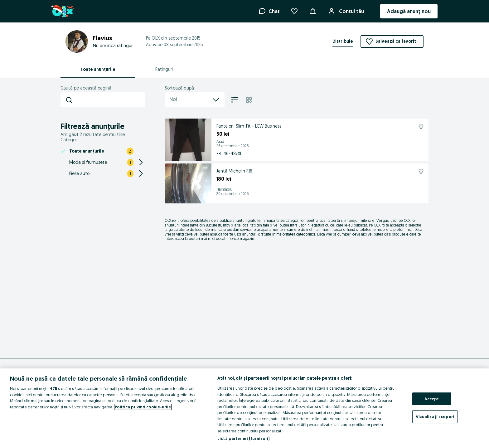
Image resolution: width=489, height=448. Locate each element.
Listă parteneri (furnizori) (244, 438)
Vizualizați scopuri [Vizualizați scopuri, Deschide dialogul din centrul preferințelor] (435, 416)
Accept (432, 399)
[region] (244, 408)
